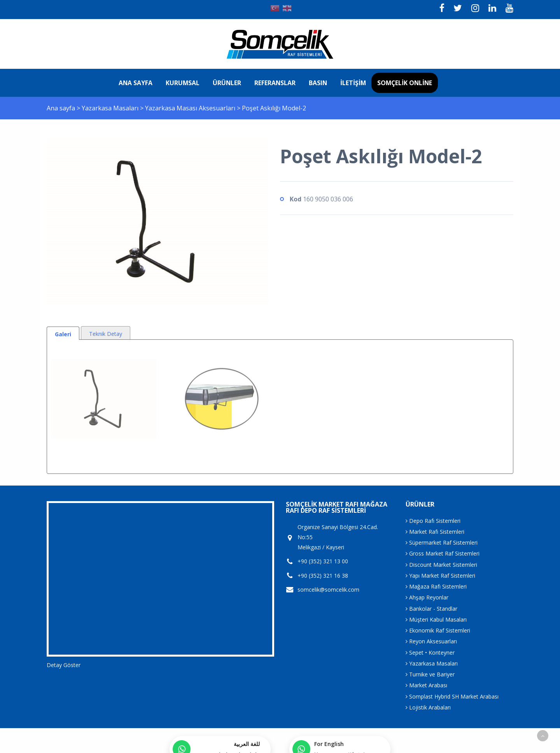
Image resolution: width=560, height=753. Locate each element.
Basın (318, 83)
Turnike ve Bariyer (430, 674)
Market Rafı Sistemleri (435, 532)
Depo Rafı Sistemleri (433, 521)
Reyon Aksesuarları (431, 641)
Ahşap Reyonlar (427, 597)
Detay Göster (64, 665)
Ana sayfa (136, 83)
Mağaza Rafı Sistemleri (436, 586)
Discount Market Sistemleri (441, 565)
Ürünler (227, 83)
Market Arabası (426, 685)
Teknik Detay (106, 334)
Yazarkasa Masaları (111, 108)
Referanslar (275, 83)
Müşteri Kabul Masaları (436, 619)
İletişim (353, 83)
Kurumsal (183, 83)
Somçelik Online (405, 83)
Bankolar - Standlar (431, 609)
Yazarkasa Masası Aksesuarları (191, 108)
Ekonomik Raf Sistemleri (438, 630)
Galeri (63, 334)
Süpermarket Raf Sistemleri (442, 542)
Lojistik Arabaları (428, 707)
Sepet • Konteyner (430, 653)
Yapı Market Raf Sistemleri (440, 576)
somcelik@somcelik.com (328, 590)
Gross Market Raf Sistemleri (443, 553)
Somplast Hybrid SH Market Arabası (452, 696)
